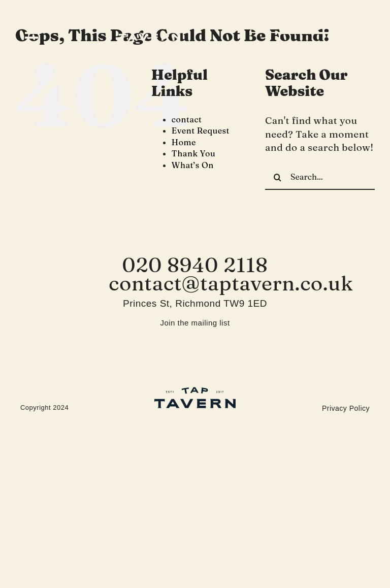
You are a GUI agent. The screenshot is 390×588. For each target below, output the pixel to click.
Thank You (193, 153)
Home (184, 142)
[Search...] (320, 177)
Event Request (201, 130)
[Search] (278, 177)
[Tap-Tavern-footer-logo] (195, 391)
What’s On (193, 165)
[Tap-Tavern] (150, 29)
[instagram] (355, 33)
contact (187, 119)
